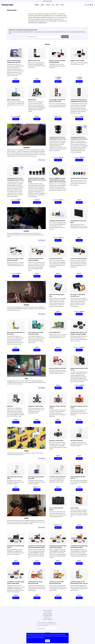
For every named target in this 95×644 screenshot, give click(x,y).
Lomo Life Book (74, 508)
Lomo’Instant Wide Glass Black (78, 259)
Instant (48, 5)
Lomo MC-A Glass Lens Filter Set (79, 178)
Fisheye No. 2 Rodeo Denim (56, 440)
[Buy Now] (58, 422)
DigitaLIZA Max (32, 100)
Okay (48, 641)
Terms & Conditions (48, 610)
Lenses (42, 5)
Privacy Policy (48, 612)
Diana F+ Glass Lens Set (13, 100)
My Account (47, 618)
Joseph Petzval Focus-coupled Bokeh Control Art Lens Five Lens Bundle (37, 180)
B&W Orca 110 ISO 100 (34, 61)
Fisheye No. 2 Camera (36, 406)
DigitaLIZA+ (10, 406)
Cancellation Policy (48, 616)
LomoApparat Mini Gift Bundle (57, 221)
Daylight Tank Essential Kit (77, 61)
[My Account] (88, 5)
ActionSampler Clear (55, 332)
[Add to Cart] (16, 81)
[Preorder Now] (79, 119)
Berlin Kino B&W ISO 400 (58, 368)
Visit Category (42, 160)
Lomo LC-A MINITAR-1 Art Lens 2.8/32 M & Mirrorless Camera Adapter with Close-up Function (58, 180)
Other (62, 5)
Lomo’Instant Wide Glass (56, 259)
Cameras (37, 5)
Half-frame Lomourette (77, 440)
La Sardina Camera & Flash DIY (57, 477)
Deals (57, 5)
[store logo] (7, 5)
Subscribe (65, 37)
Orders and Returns (47, 619)
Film (53, 5)
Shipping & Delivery (47, 614)
